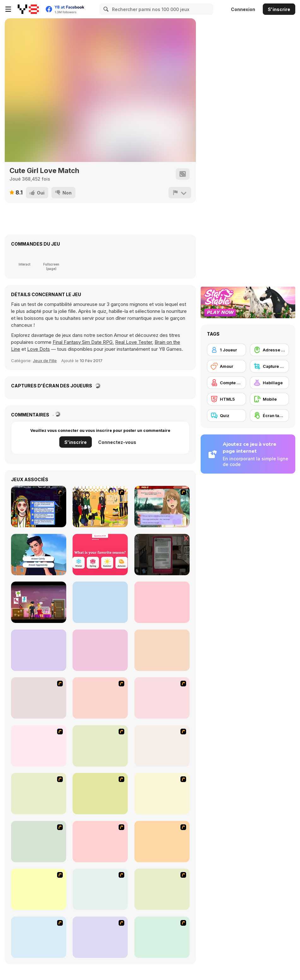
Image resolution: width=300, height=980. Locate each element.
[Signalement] (180, 193)
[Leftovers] (100, 602)
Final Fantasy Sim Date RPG (83, 342)
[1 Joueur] (226, 350)
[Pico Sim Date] (162, 698)
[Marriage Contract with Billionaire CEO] (162, 650)
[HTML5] (226, 399)
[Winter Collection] (39, 889)
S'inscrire (279, 9)
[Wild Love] (162, 602)
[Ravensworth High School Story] (39, 555)
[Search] (105, 9)
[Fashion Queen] (162, 794)
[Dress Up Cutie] (162, 746)
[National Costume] (100, 889)
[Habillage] (269, 383)
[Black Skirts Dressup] (100, 507)
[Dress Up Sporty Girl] (162, 889)
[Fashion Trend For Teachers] (100, 842)
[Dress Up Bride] (39, 794)
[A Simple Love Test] (100, 555)
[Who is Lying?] (39, 650)
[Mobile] (269, 399)
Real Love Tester (134, 342)
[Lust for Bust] (39, 698)
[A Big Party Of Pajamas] (100, 937)
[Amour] (226, 366)
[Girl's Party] (39, 842)
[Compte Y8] (226, 383)
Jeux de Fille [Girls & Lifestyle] (45, 361)
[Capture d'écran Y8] (269, 366)
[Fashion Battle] (100, 650)
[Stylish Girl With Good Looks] (162, 937)
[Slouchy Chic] (39, 937)
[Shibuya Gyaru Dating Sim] (162, 507)
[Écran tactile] (269, 415)
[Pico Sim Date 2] (39, 746)
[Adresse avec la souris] (269, 350)
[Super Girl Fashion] (162, 842)
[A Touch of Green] (100, 794)
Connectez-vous (117, 442)
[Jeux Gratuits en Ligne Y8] (28, 9)
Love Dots (38, 349)
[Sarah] (162, 555)
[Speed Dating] (39, 507)
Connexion (243, 9)
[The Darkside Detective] (39, 602)
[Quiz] (226, 415)
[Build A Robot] (100, 698)
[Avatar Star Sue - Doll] (100, 746)
